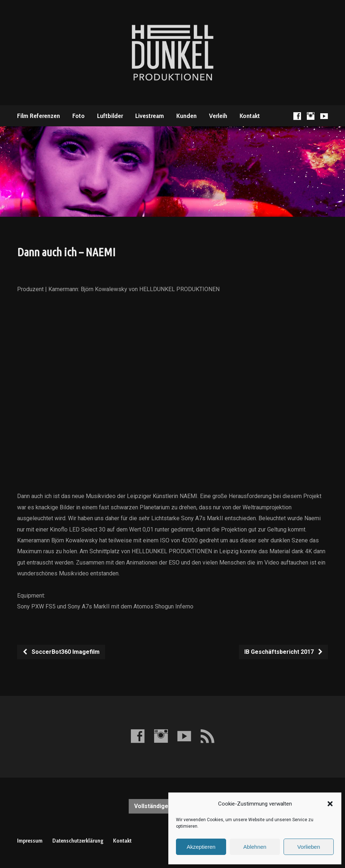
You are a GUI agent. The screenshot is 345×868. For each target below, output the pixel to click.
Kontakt (250, 116)
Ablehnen (255, 847)
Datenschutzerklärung (78, 841)
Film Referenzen (39, 116)
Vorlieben (309, 847)
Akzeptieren (201, 847)
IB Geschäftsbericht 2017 (284, 652)
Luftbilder (110, 116)
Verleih (218, 116)
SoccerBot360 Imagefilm (61, 652)
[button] (330, 804)
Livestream (150, 116)
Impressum (30, 841)
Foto (79, 116)
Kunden (186, 116)
